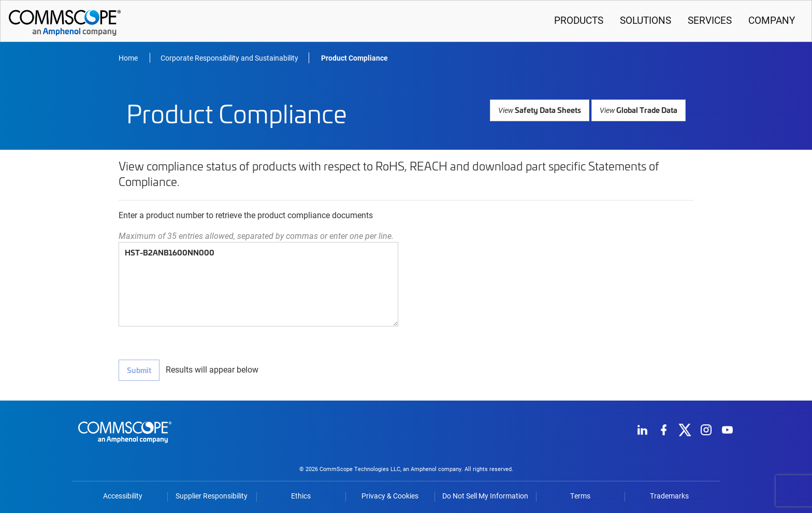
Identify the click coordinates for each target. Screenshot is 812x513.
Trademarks (669, 495)
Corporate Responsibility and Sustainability (229, 58)
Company (772, 20)
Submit (139, 370)
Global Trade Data (639, 110)
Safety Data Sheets (542, 110)
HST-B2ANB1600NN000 (258, 284)
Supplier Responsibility (212, 495)
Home (129, 58)
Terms (580, 495)
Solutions (646, 20)
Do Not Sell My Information (485, 495)
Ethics (301, 495)
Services (710, 20)
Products (579, 20)
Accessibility (123, 495)
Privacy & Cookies (390, 495)
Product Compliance (354, 58)
